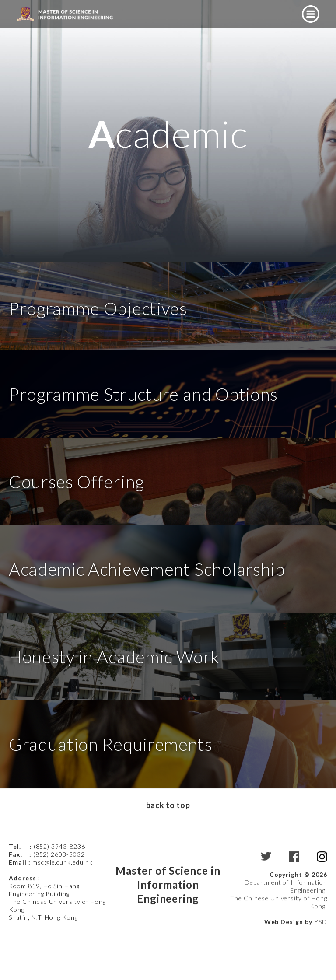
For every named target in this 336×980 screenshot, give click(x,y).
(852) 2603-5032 (59, 897)
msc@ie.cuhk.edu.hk (63, 905)
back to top (168, 847)
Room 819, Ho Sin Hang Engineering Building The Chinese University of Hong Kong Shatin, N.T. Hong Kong (57, 944)
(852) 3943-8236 (60, 889)
